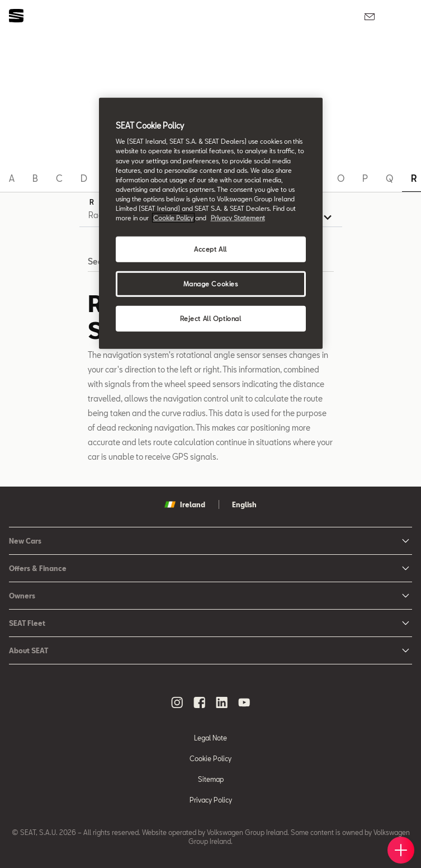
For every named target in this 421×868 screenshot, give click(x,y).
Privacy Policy (211, 800)
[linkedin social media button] (222, 702)
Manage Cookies (211, 284)
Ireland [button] (185, 504)
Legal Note (210, 738)
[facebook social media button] (200, 702)
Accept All (210, 249)
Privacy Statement (238, 218)
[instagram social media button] (177, 702)
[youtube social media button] (244, 702)
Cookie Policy (210, 758)
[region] (211, 223)
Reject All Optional (211, 318)
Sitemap (211, 779)
